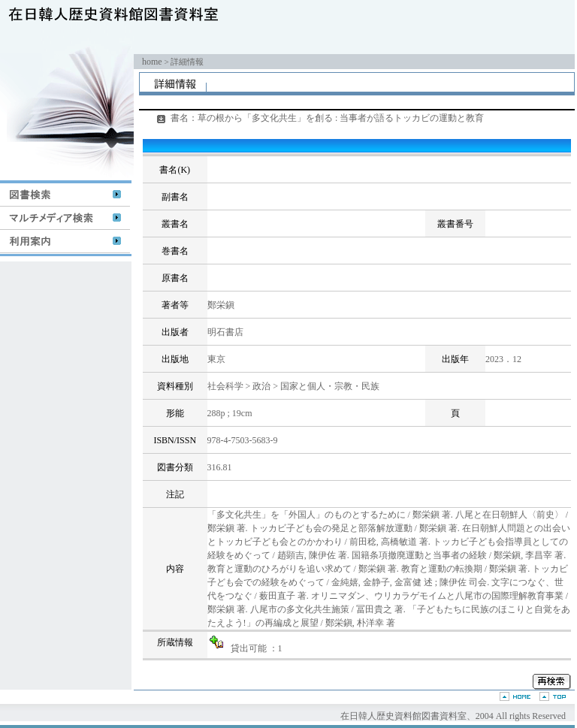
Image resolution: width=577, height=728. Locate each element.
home (152, 62)
